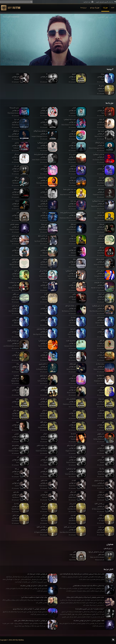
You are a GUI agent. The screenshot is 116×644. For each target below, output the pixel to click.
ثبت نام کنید (88, 2)
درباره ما (83, 8)
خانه (113, 8)
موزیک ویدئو (95, 8)
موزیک (105, 8)
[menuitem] (113, 8)
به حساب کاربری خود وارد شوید (106, 2)
